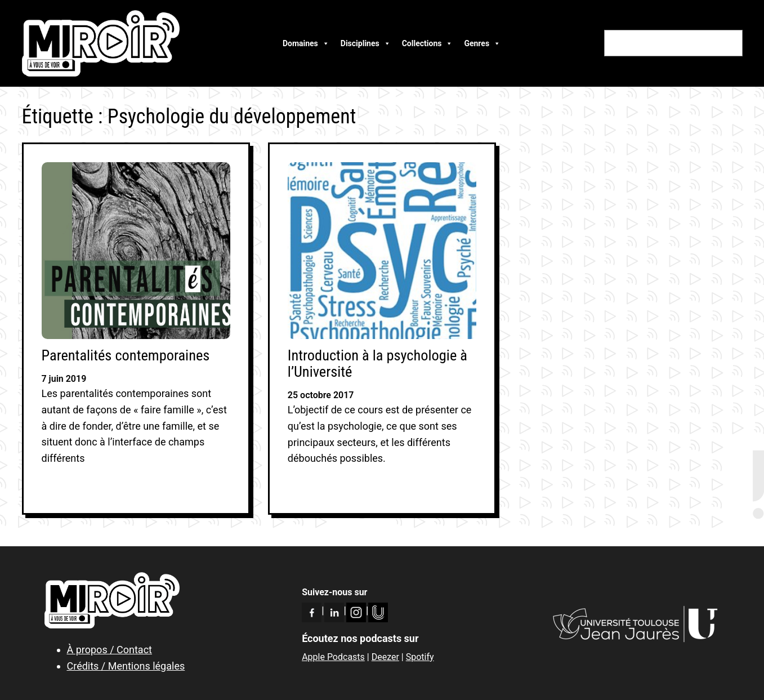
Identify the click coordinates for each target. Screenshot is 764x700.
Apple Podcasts (333, 657)
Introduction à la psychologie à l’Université (377, 364)
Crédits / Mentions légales (126, 666)
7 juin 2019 (64, 379)
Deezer (385, 657)
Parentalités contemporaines (126, 356)
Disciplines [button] (366, 43)
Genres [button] (482, 43)
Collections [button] (428, 43)
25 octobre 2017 (321, 395)
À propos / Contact (110, 650)
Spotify (420, 657)
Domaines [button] (306, 43)
